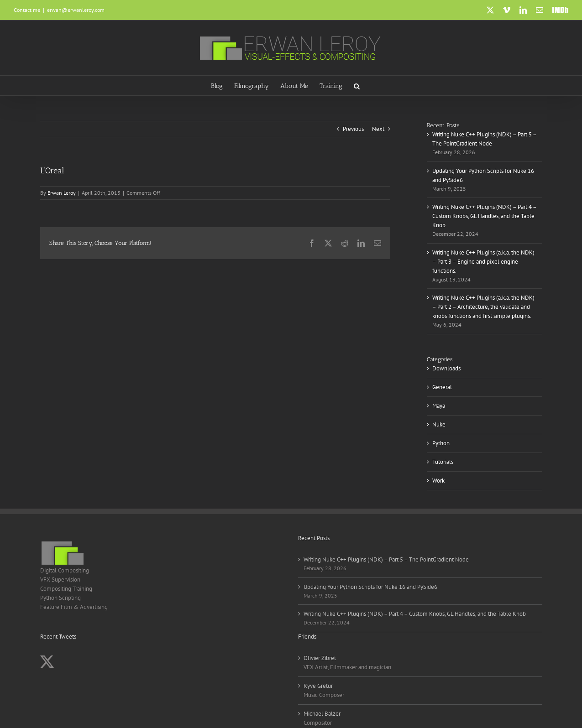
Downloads (446, 368)
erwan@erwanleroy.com (76, 10)
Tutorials (443, 462)
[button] (357, 86)
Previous (353, 129)
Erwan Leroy (62, 193)
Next (378, 129)
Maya (439, 406)
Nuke (439, 424)
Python (441, 443)
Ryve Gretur (318, 686)
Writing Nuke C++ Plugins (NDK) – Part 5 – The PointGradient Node (386, 559)
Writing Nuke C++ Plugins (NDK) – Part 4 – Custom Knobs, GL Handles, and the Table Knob (484, 216)
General (442, 387)
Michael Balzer (322, 714)
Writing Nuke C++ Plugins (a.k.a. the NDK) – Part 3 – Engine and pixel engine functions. (483, 262)
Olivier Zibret (320, 658)
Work (438, 481)
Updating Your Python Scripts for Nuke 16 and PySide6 (370, 587)
